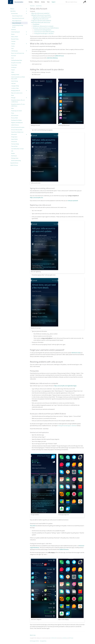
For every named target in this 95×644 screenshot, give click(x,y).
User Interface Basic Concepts (17, 149)
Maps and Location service (17, 93)
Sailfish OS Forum (59, 56)
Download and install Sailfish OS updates (44, 32)
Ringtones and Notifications (17, 123)
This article (33, 526)
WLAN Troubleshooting (16, 161)
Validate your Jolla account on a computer (43, 26)
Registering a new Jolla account (41, 19)
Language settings (15, 86)
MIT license (71, 638)
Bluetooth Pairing (15, 39)
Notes (13, 108)
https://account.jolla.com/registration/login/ (65, 386)
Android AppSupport (16, 32)
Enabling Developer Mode (17, 60)
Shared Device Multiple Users (17, 132)
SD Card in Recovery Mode (17, 130)
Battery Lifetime (15, 37)
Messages (13, 98)
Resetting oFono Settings (16, 120)
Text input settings (15, 144)
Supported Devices (14, 163)
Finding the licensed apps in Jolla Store (44, 34)
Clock (12, 48)
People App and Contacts (17, 111)
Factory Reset (14, 65)
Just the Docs (64, 638)
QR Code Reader (15, 115)
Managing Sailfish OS (16, 91)
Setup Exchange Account (17, 16)
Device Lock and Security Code (18, 53)
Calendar (13, 44)
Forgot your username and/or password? (41, 21)
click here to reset (76, 353)
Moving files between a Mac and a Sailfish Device (18, 101)
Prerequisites (36, 24)
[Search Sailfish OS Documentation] (71, 2)
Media (13, 95)
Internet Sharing (15, 81)
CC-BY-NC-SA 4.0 (54, 638)
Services (43, 2)
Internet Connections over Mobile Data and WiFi (18, 78)
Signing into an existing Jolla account (42, 17)
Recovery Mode (15, 118)
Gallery (13, 72)
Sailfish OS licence (15, 125)
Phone (13, 113)
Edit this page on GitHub (34, 641)
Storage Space (14, 137)
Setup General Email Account (18, 18)
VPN (12, 151)
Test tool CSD (14, 142)
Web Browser (14, 156)
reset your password (73, 201)
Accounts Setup (14, 13)
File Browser (14, 67)
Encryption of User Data (16, 63)
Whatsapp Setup (15, 158)
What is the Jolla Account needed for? (40, 13)
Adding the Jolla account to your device (41, 15)
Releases (12, 9)
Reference (37, 2)
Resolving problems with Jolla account (41, 22)
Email (12, 58)
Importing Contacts (15, 75)
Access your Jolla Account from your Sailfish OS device (46, 28)
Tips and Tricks (14, 146)
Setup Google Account (17, 21)
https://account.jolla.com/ (37, 198)
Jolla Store (13, 83)
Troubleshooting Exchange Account (18, 26)
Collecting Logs (14, 51)
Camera (13, 46)
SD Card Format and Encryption (18, 127)
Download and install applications (43, 30)
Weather (13, 153)
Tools (48, 2)
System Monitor (14, 139)
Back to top (33, 635)
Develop (31, 2)
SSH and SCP (14, 134)
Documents (14, 56)
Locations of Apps (15, 88)
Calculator (13, 41)
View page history (43, 641)
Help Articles (13, 11)
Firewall (13, 70)
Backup (13, 34)
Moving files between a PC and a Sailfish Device (18, 105)
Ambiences (14, 29)
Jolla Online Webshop (52, 58)
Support (54, 2)
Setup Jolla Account (17, 23)
